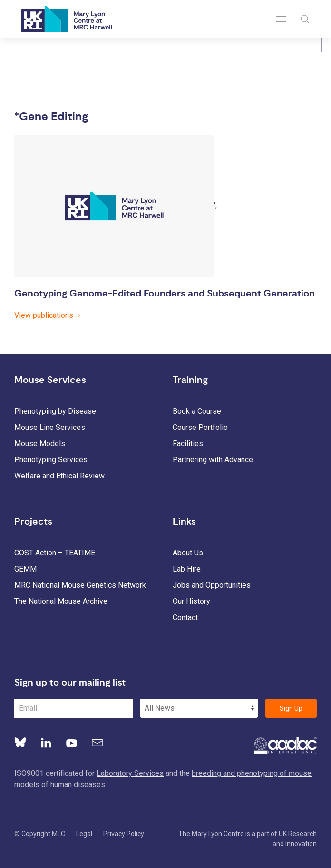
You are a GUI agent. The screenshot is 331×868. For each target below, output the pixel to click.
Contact (185, 617)
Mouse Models (40, 444)
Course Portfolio (200, 427)
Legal (84, 834)
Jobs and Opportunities (212, 585)
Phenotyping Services (51, 460)
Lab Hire (187, 569)
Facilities (188, 444)
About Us (188, 553)
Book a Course (197, 411)
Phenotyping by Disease (55, 411)
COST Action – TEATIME (55, 553)
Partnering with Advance (213, 460)
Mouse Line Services (50, 427)
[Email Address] (73, 708)
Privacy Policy (124, 834)
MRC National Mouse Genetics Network (80, 585)
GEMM (25, 569)
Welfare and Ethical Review (59, 476)
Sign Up (291, 708)
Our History (191, 601)
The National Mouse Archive (61, 601)
